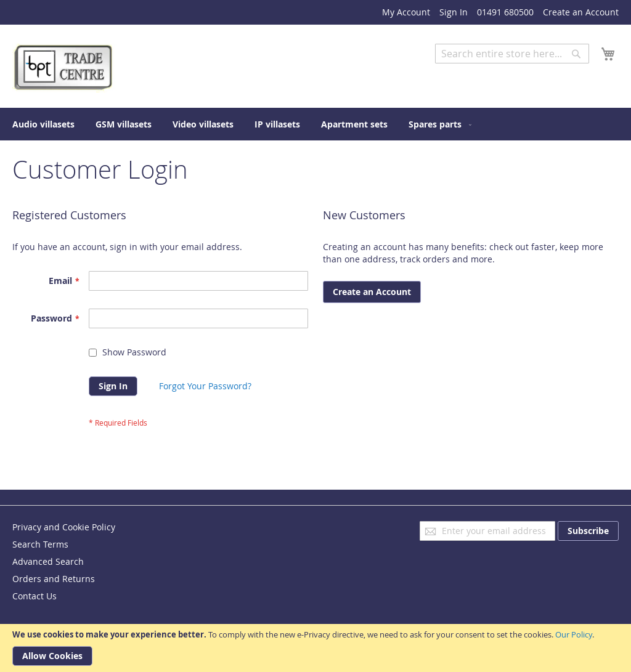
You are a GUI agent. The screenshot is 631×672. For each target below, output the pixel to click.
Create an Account (581, 12)
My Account (406, 12)
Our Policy (574, 634)
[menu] (315, 124)
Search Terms (40, 544)
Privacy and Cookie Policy (64, 527)
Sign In (454, 12)
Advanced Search (471, 72)
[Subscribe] (588, 531)
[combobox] (512, 54)
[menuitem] (43, 124)
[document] (315, 648)
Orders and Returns (54, 579)
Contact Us (35, 596)
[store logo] (65, 68)
